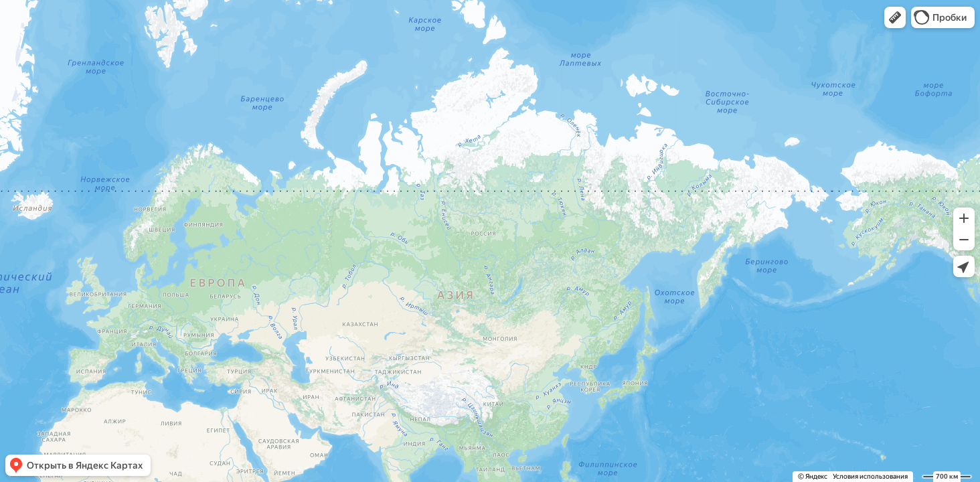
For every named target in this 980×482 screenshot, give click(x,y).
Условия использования (870, 476)
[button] (895, 17)
